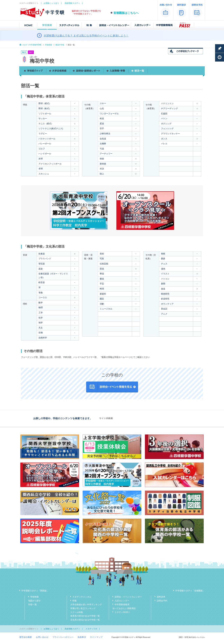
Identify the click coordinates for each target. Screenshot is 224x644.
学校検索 (48, 45)
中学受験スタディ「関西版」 (35, 591)
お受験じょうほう (51, 3)
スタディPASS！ (123, 612)
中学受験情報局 (122, 605)
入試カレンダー (122, 601)
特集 (75, 601)
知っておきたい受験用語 (124, 608)
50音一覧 (32, 605)
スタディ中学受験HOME (32, 45)
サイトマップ (96, 637)
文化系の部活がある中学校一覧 (85, 620)
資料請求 (161, 597)
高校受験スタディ (72, 3)
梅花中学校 (60, 45)
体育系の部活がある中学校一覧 (85, 616)
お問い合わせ (42, 637)
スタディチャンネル (82, 597)
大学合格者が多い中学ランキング (86, 605)
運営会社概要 (26, 637)
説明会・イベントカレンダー (128, 597)
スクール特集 (77, 612)
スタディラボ (91, 629)
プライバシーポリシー (63, 637)
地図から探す (34, 601)
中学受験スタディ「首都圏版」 (190, 591)
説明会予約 (162, 601)
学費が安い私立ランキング (83, 608)
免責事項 (82, 637)
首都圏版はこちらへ (126, 13)
